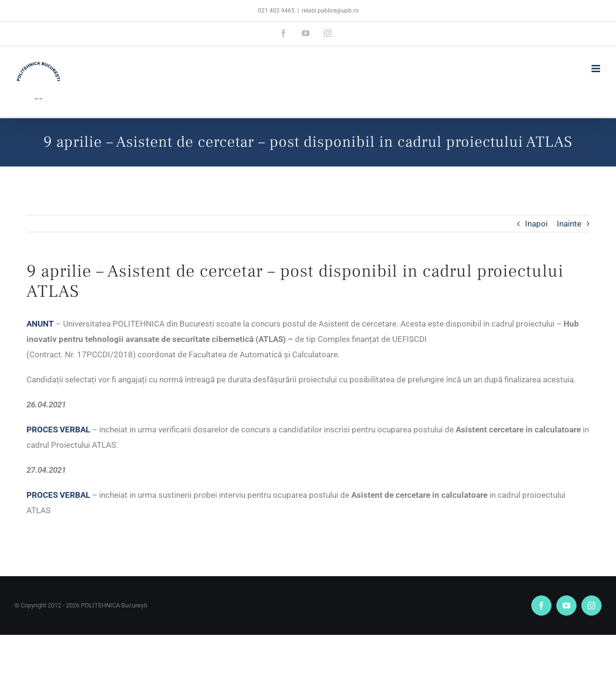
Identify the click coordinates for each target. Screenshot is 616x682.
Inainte (569, 224)
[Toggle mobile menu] (597, 69)
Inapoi (536, 224)
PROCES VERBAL (58, 429)
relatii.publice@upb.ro (330, 11)
